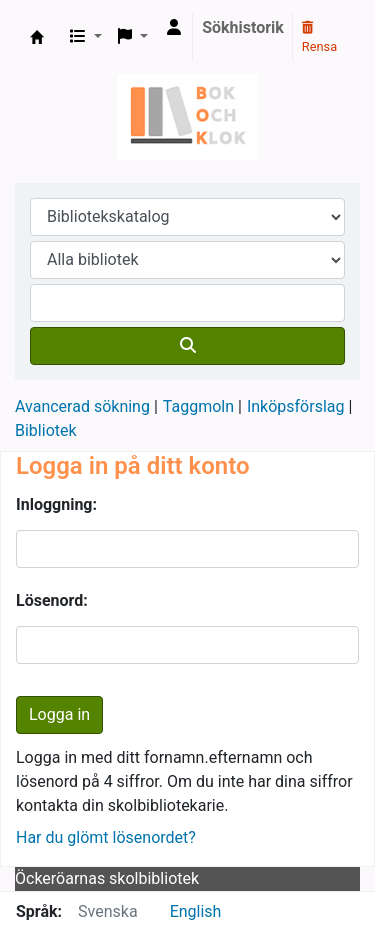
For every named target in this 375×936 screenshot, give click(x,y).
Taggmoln (198, 406)
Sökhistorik (243, 27)
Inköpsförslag (296, 406)
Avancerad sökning (82, 406)
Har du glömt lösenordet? (106, 837)
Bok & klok (37, 37)
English (196, 911)
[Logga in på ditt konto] (174, 28)
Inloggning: (56, 504)
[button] (86, 37)
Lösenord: (52, 600)
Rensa (319, 38)
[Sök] (187, 346)
